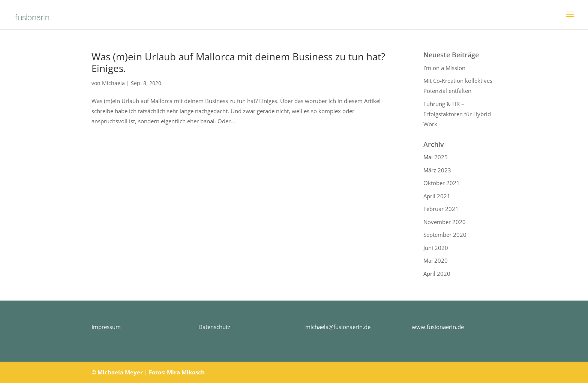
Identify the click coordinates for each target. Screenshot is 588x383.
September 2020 (445, 235)
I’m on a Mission (444, 68)
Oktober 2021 (442, 183)
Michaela (113, 83)
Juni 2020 (436, 248)
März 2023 (437, 170)
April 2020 (437, 274)
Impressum (106, 327)
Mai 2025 (436, 157)
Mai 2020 (436, 260)
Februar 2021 (441, 209)
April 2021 (437, 196)
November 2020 (445, 222)
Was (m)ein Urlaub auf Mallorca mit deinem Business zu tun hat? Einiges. (238, 62)
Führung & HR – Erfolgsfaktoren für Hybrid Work (457, 114)
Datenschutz (214, 327)
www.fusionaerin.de (438, 327)
